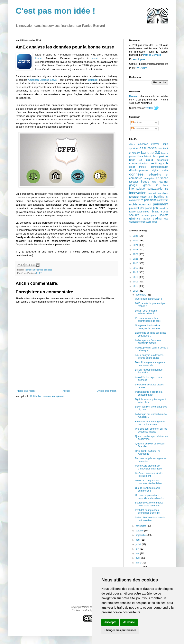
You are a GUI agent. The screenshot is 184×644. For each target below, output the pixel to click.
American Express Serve (42, 80)
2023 (136, 250)
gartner (164, 182)
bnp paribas (161, 156)
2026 (136, 236)
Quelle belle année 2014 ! (148, 299)
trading (157, 219)
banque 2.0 (151, 153)
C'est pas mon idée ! (55, 11)
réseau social (160, 211)
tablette (147, 219)
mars (139, 563)
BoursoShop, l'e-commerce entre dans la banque (149, 504)
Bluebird (93, 80)
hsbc (166, 185)
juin (138, 549)
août (138, 540)
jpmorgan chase (138, 197)
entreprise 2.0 (151, 178)
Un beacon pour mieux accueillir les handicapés (149, 497)
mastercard (162, 200)
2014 (136, 291)
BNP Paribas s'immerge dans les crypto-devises (150, 423)
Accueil (66, 391)
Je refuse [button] (129, 622)
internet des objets (158, 193)
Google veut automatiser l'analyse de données (148, 327)
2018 (136, 272)
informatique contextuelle (146, 189)
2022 (136, 254)
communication (139, 163)
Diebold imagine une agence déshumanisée (150, 364)
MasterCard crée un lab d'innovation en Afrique (148, 467)
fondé (38, 58)
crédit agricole (159, 163)
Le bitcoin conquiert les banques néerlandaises (149, 482)
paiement (161, 204)
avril (138, 558)
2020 (136, 263)
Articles (137, 123)
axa (160, 149)
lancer (95, 58)
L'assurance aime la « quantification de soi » (148, 320)
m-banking (157, 197)
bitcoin (148, 156)
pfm (155, 208)
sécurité (134, 215)
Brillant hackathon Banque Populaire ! (149, 371)
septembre (142, 535)
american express (35, 270)
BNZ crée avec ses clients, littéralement (149, 475)
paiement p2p (137, 208)
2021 (136, 259)
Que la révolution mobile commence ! (148, 489)
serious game (149, 215)
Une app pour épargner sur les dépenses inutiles (151, 430)
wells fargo (152, 222)
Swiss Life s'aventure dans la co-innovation (150, 519)
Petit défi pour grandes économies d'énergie (147, 511)
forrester (134, 182)
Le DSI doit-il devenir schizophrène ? (146, 312)
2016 (136, 282)
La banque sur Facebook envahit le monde (148, 342)
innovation (138, 193)
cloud (150, 160)
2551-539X (141, 68)
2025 (136, 241)
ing (167, 189)
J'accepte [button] (110, 622)
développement (139, 170)
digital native (160, 170)
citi (141, 160)
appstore (134, 149)
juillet (139, 544)
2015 (136, 286)
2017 (136, 277)
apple (166, 144)
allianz (132, 144)
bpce (132, 160)
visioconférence (137, 222)
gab (154, 182)
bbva (140, 156)
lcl (149, 197)
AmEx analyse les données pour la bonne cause (149, 356)
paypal (148, 208)
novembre (141, 526)
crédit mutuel (138, 167)
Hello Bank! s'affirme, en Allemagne (148, 452)
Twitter (149, 108)
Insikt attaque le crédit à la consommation (149, 393)
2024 (136, 245)
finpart (164, 178)
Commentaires (140, 129)
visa (166, 219)
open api (145, 204)
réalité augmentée (139, 212)
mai (138, 554)
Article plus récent (26, 391)
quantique (164, 208)
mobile (133, 204)
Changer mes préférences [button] (120, 630)
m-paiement (148, 200)
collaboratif (163, 160)
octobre (140, 531)
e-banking (155, 175)
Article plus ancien (107, 391)
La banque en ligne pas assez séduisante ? (151, 334)
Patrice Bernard (152, 55)
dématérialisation (159, 167)
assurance (148, 148)
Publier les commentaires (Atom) (47, 396)
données (48, 270)
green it (150, 185)
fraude (145, 182)
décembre (141, 295)
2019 (136, 268)
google (133, 185)
